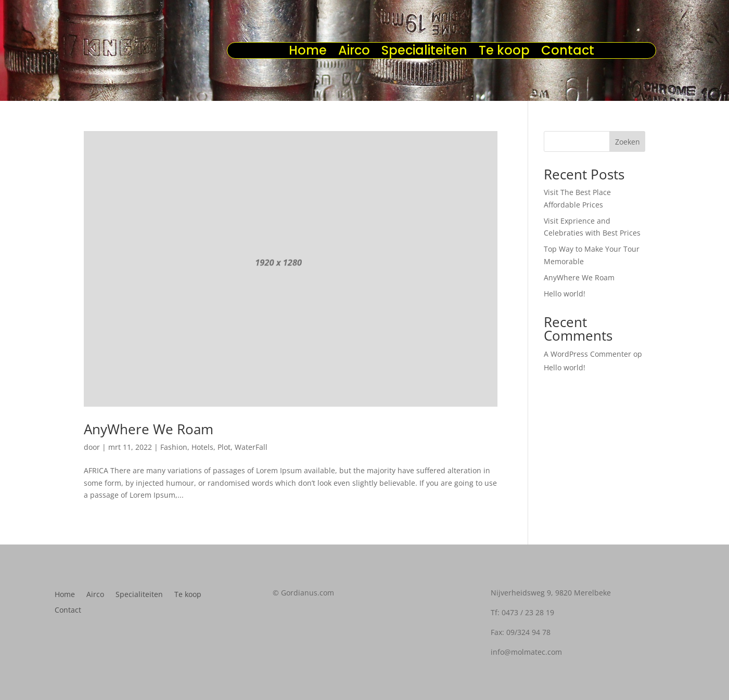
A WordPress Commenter (587, 354)
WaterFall (251, 447)
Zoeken (628, 142)
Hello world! (565, 294)
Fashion (174, 447)
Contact (568, 53)
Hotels (202, 447)
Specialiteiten (424, 53)
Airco (354, 53)
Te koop (504, 53)
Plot (224, 447)
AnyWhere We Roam (149, 429)
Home (308, 53)
